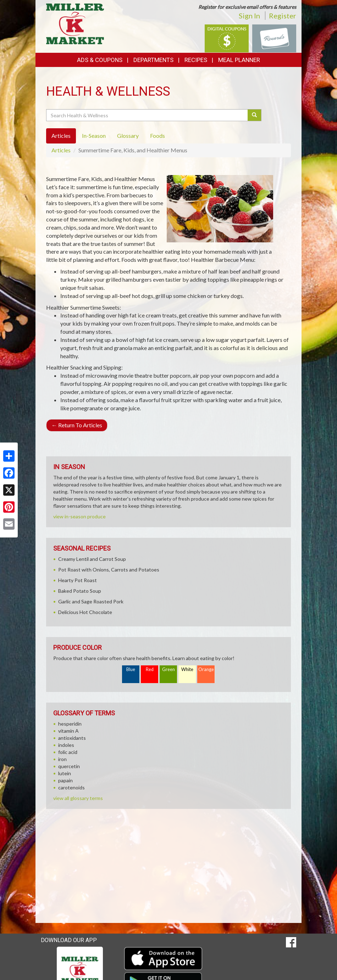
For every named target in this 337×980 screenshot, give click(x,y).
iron (62, 759)
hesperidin (70, 724)
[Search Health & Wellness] (147, 115)
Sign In (249, 16)
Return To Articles (77, 425)
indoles (66, 745)
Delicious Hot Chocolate (85, 612)
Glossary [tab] (128, 136)
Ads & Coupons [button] (100, 60)
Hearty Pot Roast (78, 580)
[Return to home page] (75, 23)
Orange (206, 669)
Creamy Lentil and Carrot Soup (92, 559)
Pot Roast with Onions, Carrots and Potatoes (109, 570)
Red (150, 669)
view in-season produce (79, 516)
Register (283, 16)
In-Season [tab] (94, 136)
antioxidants (72, 738)
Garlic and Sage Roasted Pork (91, 601)
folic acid (68, 752)
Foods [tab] (158, 136)
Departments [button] (153, 60)
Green (168, 669)
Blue (131, 669)
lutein (65, 773)
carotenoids (71, 787)
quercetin (69, 766)
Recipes (196, 60)
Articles (61, 150)
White (187, 669)
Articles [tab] (61, 136)
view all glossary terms (78, 798)
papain (65, 780)
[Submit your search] (255, 115)
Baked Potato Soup (80, 591)
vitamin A (68, 731)
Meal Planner (239, 60)
